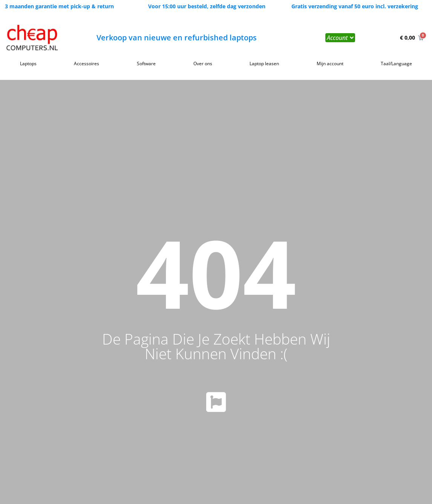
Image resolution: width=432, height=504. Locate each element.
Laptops (28, 64)
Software (146, 64)
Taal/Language (396, 64)
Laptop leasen (264, 64)
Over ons (203, 64)
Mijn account (330, 64)
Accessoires (87, 64)
